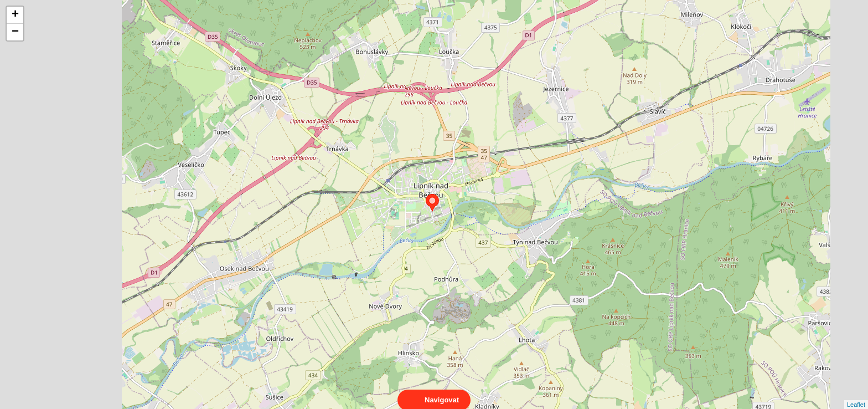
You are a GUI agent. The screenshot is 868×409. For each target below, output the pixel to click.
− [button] (15, 32)
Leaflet (856, 395)
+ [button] (15, 15)
